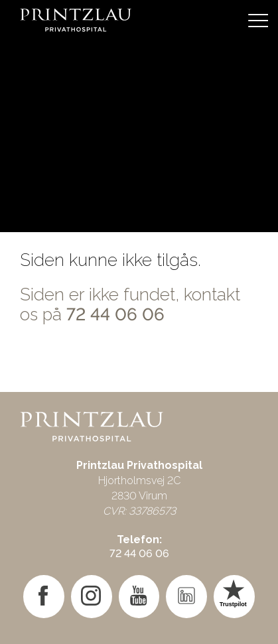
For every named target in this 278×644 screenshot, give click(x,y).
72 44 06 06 (115, 314)
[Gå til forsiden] (139, 20)
